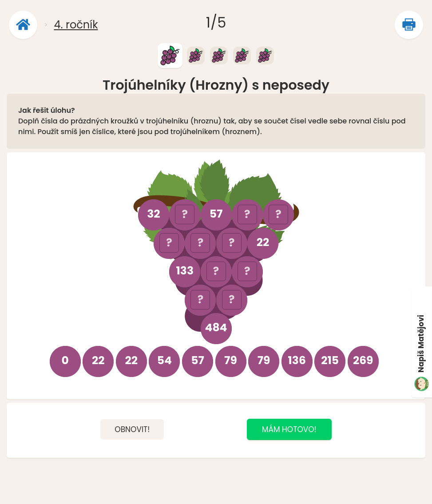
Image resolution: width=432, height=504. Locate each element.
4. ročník (76, 25)
